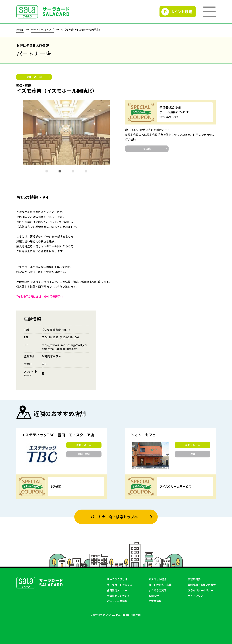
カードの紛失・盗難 (160, 585)
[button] (47, 171)
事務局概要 (194, 579)
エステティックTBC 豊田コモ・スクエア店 (58, 435)
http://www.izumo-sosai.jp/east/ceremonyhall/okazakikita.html (65, 347)
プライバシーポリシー (200, 590)
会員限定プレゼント (118, 596)
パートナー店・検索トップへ (114, 517)
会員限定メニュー (117, 590)
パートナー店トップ (42, 30)
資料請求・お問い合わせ (202, 585)
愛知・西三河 (34, 77)
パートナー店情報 (117, 601)
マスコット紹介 (158, 579)
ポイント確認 (181, 12)
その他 (147, 149)
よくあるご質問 (158, 590)
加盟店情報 (155, 601)
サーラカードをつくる (120, 585)
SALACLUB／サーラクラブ (43, 12)
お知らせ (154, 596)
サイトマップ (195, 596)
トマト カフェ (143, 435)
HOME (20, 30)
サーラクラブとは (117, 579)
